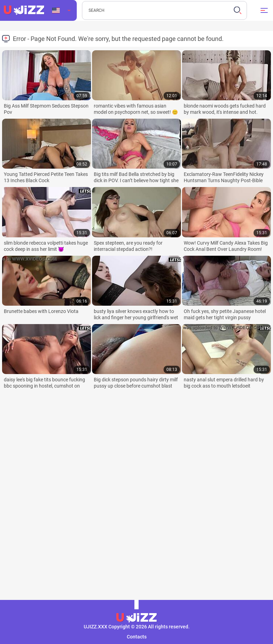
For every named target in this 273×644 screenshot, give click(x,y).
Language (56, 10)
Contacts (137, 637)
